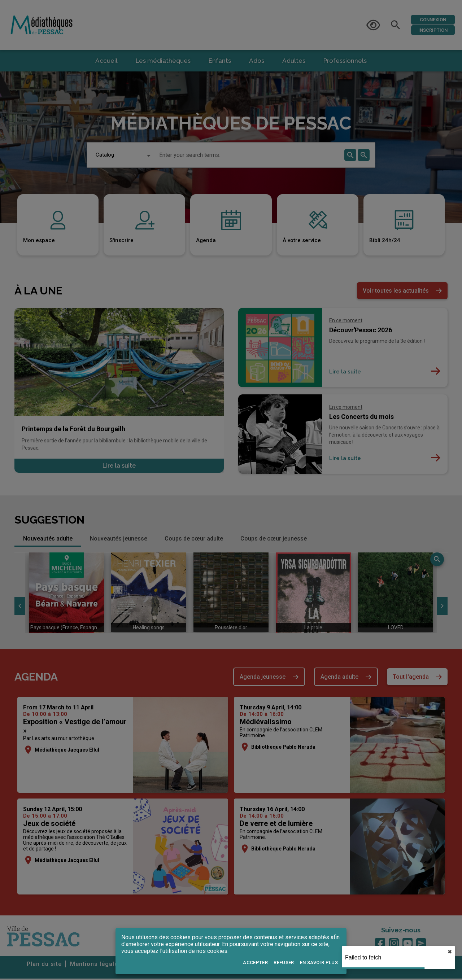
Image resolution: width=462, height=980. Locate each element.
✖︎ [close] (450, 952)
